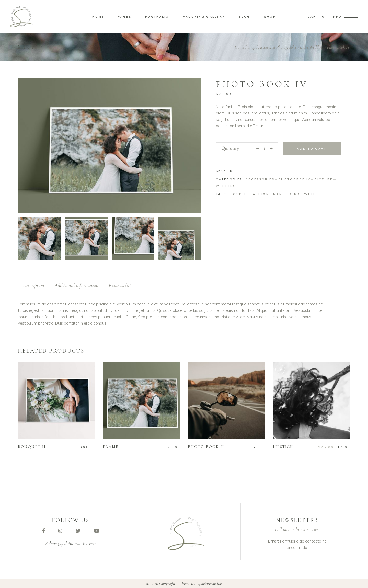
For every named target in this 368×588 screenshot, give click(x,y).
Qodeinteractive (209, 583)
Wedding (317, 47)
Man (278, 194)
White (311, 194)
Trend (293, 194)
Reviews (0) (120, 285)
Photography (286, 47)
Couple (238, 194)
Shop (251, 47)
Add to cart (312, 149)
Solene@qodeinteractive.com (71, 544)
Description (34, 285)
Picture (303, 47)
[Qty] (264, 149)
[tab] (34, 285)
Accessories (267, 47)
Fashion (260, 194)
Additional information (76, 285)
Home (239, 47)
